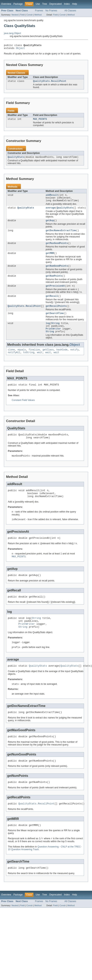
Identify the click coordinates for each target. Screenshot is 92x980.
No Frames (51, 11)
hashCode (62, 360)
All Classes (70, 11)
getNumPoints (54, 282)
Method (38, 15)
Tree (45, 4)
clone (11, 360)
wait (40, 363)
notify (75, 360)
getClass (48, 360)
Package (18, 4)
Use (38, 4)
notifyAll (14, 363)
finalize (34, 360)
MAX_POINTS (40, 121)
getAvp (50, 225)
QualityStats (16, 159)
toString (29, 363)
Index (67, 4)
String (55, 332)
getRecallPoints (56, 314)
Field (22, 15)
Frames (39, 11)
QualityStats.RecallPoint (50, 83)
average (51, 212)
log (48, 332)
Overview (6, 4)
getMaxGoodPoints (57, 248)
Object (21, 49)
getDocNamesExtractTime (61, 235)
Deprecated (56, 4)
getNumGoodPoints (57, 272)
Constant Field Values (23, 411)
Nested (15, 15)
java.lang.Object (12, 33)
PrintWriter (53, 338)
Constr (29, 15)
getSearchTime (55, 321)
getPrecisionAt (55, 292)
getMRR (50, 259)
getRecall (52, 303)
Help (75, 4)
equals (22, 360)
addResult (52, 198)
